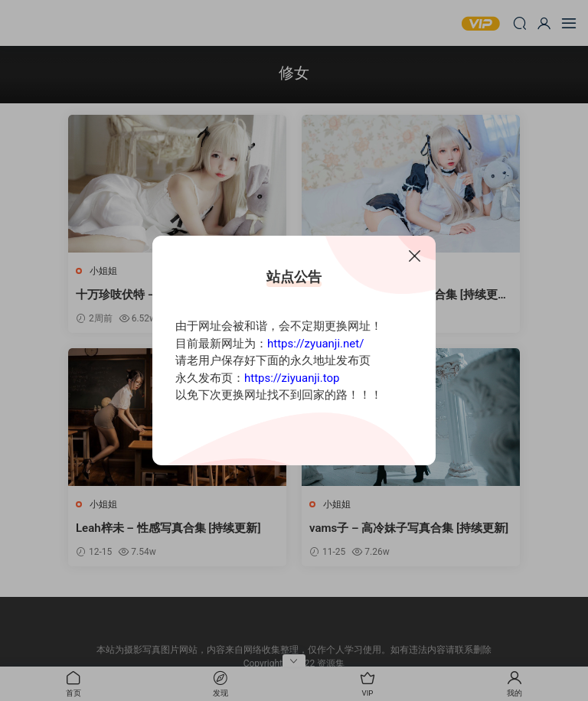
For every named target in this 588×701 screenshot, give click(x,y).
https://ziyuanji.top (292, 378)
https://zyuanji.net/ (315, 344)
